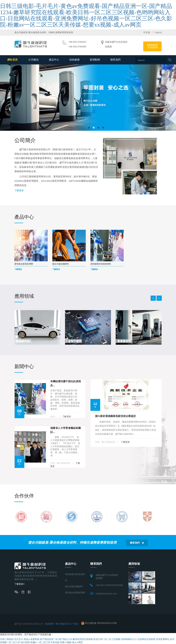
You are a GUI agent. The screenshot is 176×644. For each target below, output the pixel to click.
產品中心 (54, 60)
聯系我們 (116, 60)
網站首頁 (13, 60)
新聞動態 (95, 60)
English (158, 32)
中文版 (147, 32)
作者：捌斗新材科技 (61, 463)
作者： (54, 416)
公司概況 (34, 60)
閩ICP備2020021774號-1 (67, 624)
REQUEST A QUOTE (152, 46)
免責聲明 (49, 624)
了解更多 (19, 190)
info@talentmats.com (106, 594)
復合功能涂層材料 (74, 587)
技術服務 (75, 60)
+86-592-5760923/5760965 (109, 585)
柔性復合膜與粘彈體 (75, 593)
